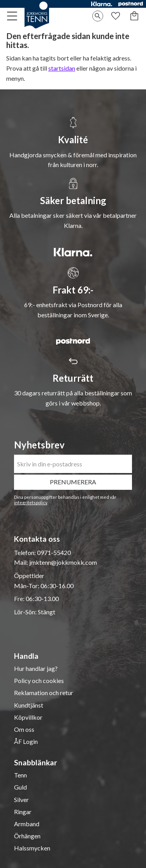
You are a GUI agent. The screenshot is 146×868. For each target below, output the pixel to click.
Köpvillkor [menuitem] (28, 717)
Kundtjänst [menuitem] (29, 705)
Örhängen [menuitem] (27, 836)
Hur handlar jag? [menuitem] (36, 669)
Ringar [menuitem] (23, 812)
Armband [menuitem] (27, 824)
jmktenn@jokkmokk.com (63, 562)
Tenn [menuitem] (20, 775)
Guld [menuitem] (20, 787)
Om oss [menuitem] (24, 729)
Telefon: (26, 552)
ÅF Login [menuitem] (26, 742)
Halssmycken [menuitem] (32, 848)
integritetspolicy (31, 502)
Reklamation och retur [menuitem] (44, 693)
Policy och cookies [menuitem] (39, 681)
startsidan (62, 68)
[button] (12, 16)
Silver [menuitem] (21, 800)
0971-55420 (54, 552)
